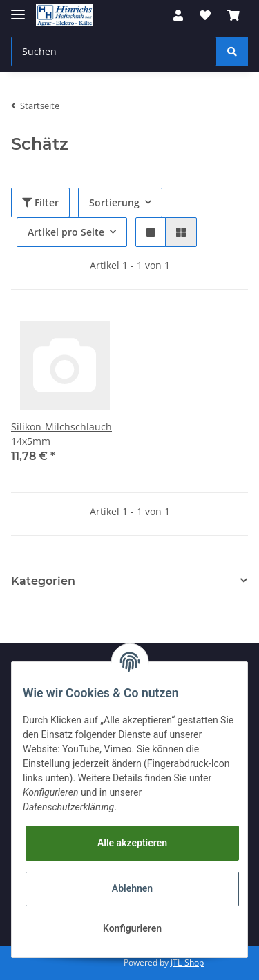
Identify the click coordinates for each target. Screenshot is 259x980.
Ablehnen (132, 888)
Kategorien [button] (43, 581)
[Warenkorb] (233, 15)
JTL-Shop (187, 962)
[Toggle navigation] (18, 9)
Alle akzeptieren (132, 843)
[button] (178, 15)
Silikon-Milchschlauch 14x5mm (61, 434)
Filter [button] (40, 202)
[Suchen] (114, 51)
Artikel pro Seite (66, 232)
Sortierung (114, 202)
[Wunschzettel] (205, 15)
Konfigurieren (132, 928)
